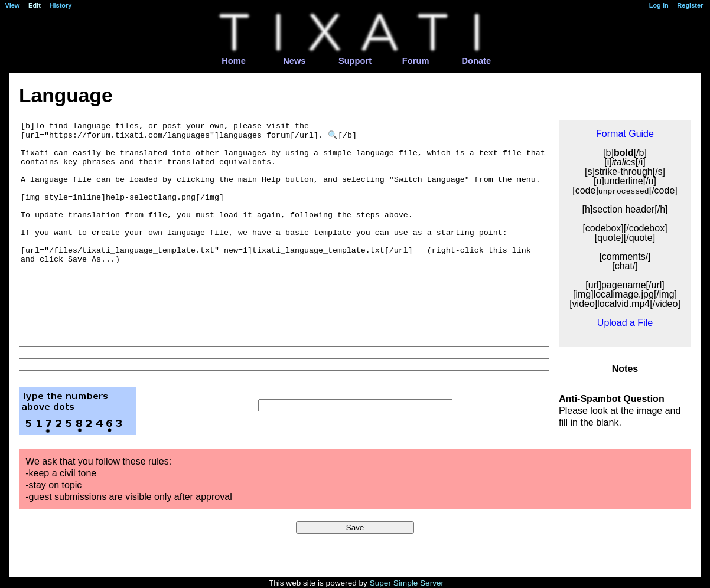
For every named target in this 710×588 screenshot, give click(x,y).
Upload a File (625, 323)
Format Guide (625, 134)
